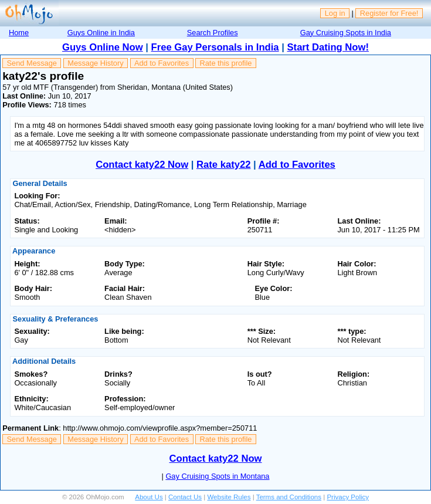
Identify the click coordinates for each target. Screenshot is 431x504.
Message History (95, 63)
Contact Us (185, 497)
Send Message (32, 63)
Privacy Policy (348, 497)
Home (19, 33)
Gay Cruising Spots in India (346, 33)
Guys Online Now (103, 47)
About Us (149, 497)
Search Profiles (213, 33)
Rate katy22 (223, 165)
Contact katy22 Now (142, 165)
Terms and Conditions (289, 497)
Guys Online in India (101, 33)
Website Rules (229, 497)
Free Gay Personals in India (215, 47)
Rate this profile (225, 63)
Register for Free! (389, 13)
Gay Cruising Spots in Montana (217, 476)
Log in (335, 13)
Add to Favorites (162, 63)
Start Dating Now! (328, 47)
